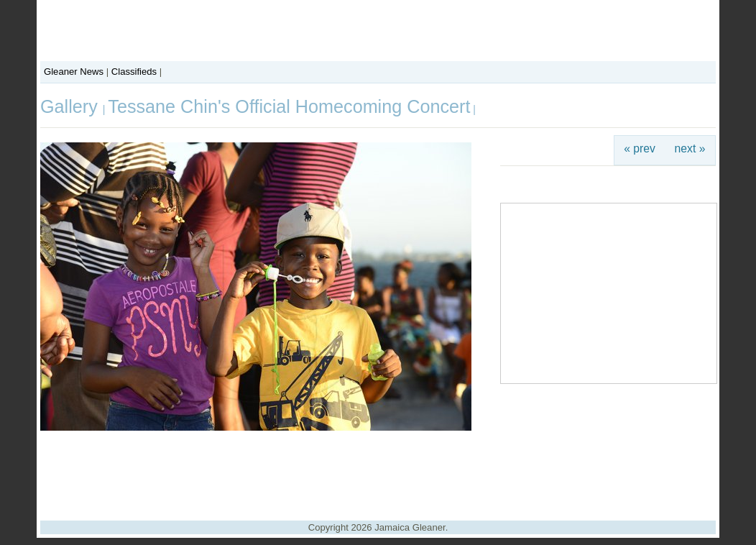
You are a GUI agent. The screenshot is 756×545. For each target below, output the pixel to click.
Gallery (72, 106)
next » (690, 148)
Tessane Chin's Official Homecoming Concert (289, 106)
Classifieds (134, 72)
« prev (640, 148)
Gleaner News (74, 72)
